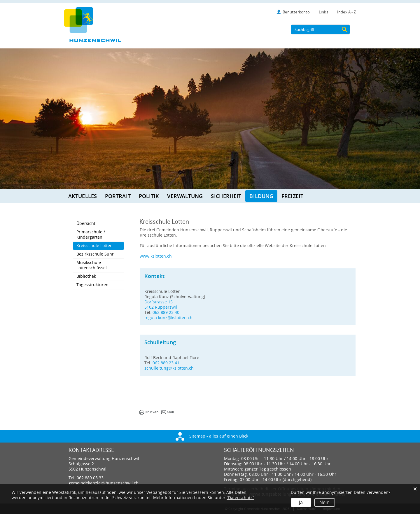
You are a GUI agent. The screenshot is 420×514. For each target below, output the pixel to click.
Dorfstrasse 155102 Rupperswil (161, 305)
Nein (324, 502)
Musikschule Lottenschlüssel (92, 265)
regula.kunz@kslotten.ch (168, 318)
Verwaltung (185, 196)
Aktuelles (83, 196)
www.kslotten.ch (156, 256)
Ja (301, 502)
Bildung (261, 196)
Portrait (118, 196)
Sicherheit (226, 196)
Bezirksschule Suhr (95, 254)
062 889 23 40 (166, 313)
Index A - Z (346, 12)
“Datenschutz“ (240, 498)
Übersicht (86, 224)
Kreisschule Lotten (100, 246)
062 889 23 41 (166, 363)
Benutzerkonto (296, 12)
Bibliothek (86, 276)
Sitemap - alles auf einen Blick (212, 436)
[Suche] (344, 29)
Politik (149, 196)
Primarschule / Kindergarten (91, 235)
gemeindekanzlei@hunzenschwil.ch (104, 483)
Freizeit (292, 196)
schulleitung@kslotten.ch (169, 368)
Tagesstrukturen (92, 285)
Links (323, 12)
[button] (149, 412)
